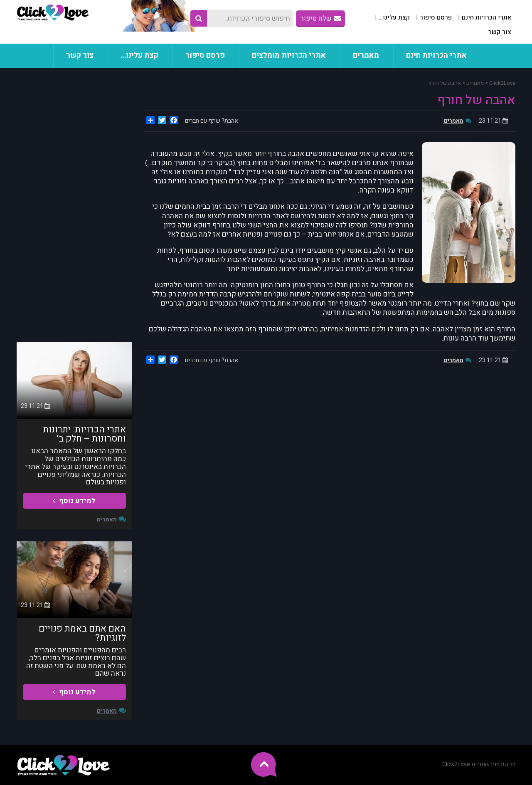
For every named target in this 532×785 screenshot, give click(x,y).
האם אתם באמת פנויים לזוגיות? (82, 633)
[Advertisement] (74, 205)
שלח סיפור (320, 19)
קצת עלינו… (394, 17)
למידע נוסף (74, 501)
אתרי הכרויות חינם (486, 17)
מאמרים (366, 56)
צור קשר (500, 32)
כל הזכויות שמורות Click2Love (479, 764)
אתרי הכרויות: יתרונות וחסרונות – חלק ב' (84, 434)
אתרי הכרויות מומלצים (289, 56)
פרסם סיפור (436, 17)
